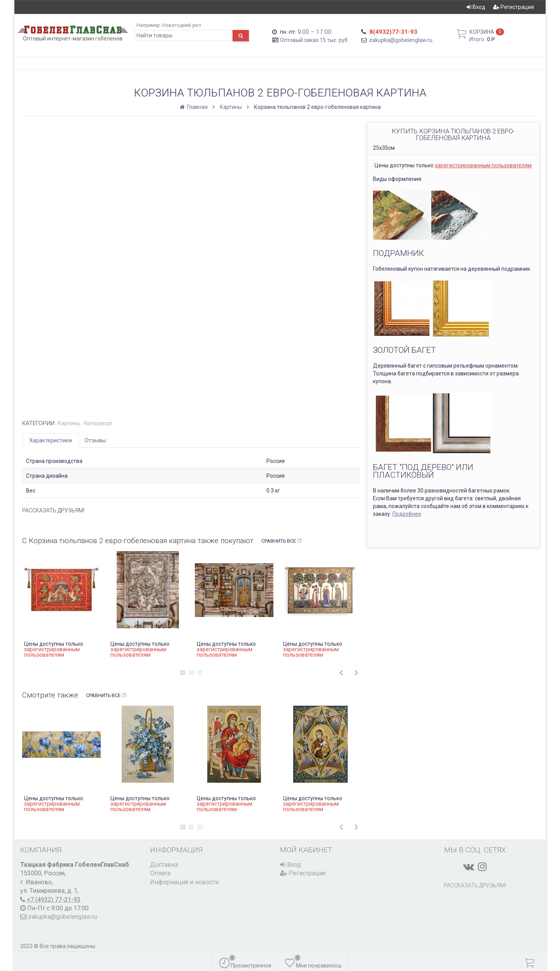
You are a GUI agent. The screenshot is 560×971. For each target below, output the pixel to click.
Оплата (160, 873)
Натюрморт (98, 423)
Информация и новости (184, 882)
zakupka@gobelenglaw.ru (401, 40)
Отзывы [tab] (95, 440)
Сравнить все (282, 541)
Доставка (164, 865)
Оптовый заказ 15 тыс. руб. (314, 40)
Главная (194, 107)
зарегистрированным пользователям (483, 165)
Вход (476, 7)
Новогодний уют (182, 25)
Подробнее (407, 514)
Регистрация (514, 7)
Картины (231, 107)
